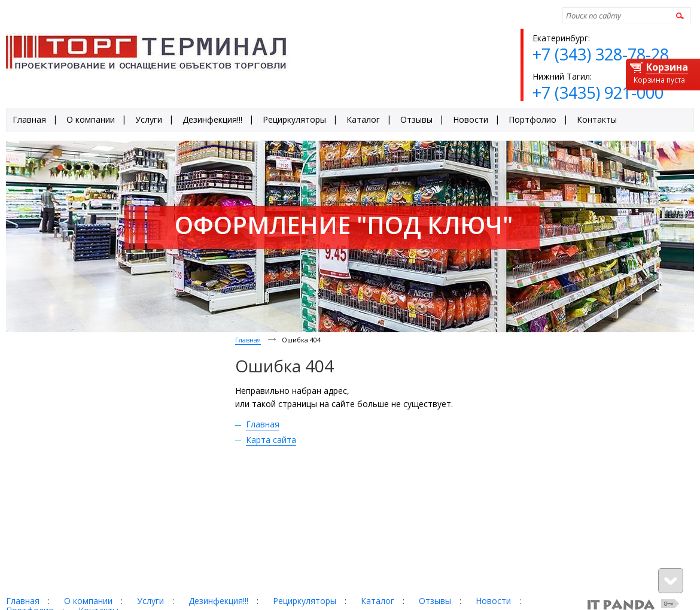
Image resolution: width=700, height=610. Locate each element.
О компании (88, 601)
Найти (678, 15)
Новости (493, 601)
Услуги (150, 601)
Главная (248, 340)
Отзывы (435, 601)
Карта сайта (271, 440)
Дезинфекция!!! (218, 601)
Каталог (378, 601)
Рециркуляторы (305, 601)
